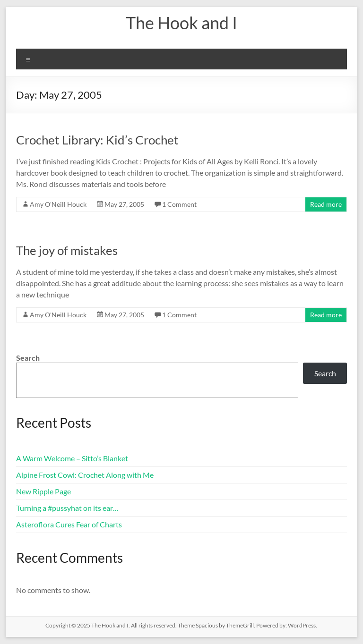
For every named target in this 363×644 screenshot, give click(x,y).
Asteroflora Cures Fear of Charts (69, 524)
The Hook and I (181, 23)
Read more (326, 204)
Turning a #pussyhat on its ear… (67, 508)
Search (28, 358)
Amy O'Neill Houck (58, 204)
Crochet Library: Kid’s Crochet (97, 140)
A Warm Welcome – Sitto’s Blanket (72, 458)
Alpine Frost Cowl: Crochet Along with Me (85, 475)
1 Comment (179, 204)
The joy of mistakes (67, 250)
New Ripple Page (43, 491)
